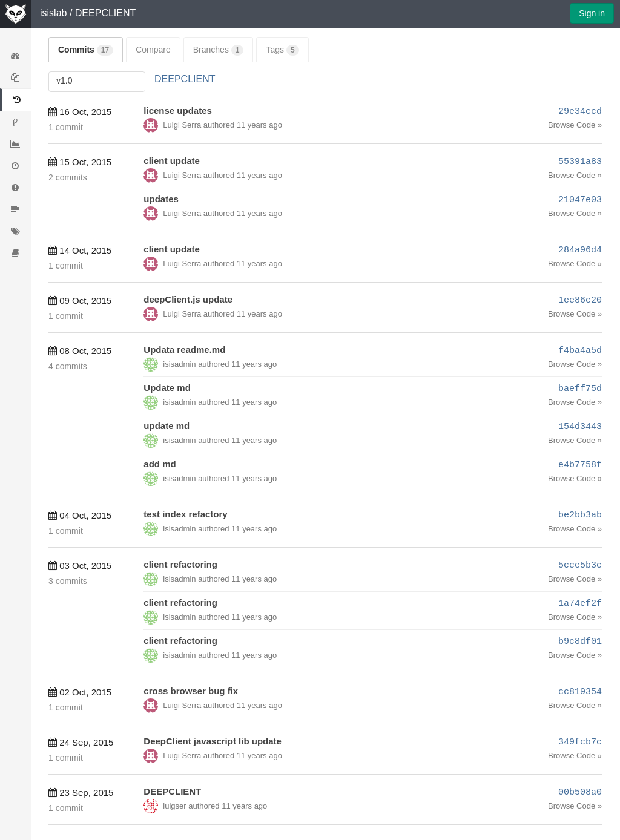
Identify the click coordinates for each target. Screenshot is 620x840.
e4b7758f (580, 465)
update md (167, 426)
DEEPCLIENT (105, 13)
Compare (153, 50)
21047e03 (580, 200)
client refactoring (180, 564)
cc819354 (580, 692)
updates (161, 199)
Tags (282, 50)
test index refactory (185, 514)
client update (172, 161)
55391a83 (580, 162)
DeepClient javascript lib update (213, 741)
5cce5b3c (580, 566)
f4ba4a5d (580, 351)
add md (160, 464)
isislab (53, 13)
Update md (167, 388)
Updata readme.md (184, 349)
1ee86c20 (580, 300)
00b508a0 (580, 792)
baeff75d (580, 389)
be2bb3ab (580, 515)
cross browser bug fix (191, 691)
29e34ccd (580, 112)
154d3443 (580, 427)
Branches (219, 50)
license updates (178, 110)
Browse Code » (575, 125)
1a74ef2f (580, 604)
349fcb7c (580, 742)
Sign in (592, 13)
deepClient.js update (188, 299)
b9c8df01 (580, 642)
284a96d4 (580, 250)
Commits (86, 50)
